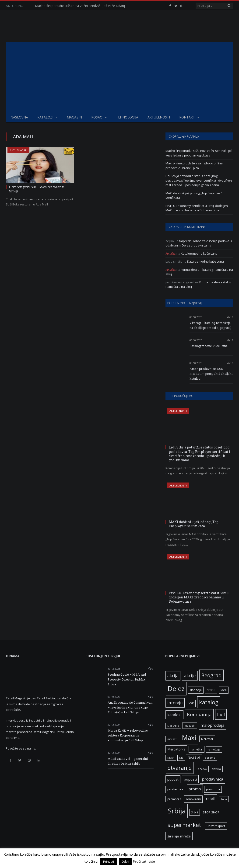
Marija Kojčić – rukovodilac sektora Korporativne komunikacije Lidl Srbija (128, 735)
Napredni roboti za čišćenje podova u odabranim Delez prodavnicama (199, 243)
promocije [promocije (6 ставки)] (174, 799)
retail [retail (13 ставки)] (211, 799)
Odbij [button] (125, 861)
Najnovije (196, 303)
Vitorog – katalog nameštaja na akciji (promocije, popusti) (211, 325)
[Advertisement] (119, 77)
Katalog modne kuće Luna (199, 253)
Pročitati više (144, 861)
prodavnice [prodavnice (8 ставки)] (175, 789)
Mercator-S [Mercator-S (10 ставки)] (176, 749)
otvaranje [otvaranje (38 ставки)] (180, 768)
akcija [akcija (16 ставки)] (173, 676)
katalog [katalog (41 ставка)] (209, 702)
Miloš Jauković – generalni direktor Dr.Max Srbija (128, 761)
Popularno (176, 303)
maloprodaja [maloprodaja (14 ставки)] (212, 725)
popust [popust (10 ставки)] (173, 779)
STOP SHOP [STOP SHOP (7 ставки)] (211, 812)
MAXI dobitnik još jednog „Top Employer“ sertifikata (194, 524)
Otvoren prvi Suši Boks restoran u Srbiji (37, 189)
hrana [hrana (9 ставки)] (211, 690)
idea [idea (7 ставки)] (224, 690)
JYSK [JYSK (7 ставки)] (191, 703)
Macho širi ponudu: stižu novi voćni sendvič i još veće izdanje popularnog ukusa (83, 6)
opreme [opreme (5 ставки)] (210, 758)
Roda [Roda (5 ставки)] (224, 799)
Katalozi (45, 117)
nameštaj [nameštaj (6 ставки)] (197, 749)
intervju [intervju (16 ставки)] (175, 703)
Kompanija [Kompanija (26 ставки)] (199, 714)
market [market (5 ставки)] (172, 739)
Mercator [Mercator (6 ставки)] (207, 739)
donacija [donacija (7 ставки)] (196, 690)
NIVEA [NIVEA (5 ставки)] (171, 758)
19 (230, 317)
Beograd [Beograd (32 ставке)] (211, 675)
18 (230, 340)
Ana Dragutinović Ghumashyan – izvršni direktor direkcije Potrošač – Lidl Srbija (130, 707)
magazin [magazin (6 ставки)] (190, 726)
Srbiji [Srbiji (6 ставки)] (195, 812)
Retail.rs (171, 253)
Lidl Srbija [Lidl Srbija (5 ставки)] (173, 726)
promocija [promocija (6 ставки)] (213, 789)
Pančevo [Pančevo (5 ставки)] (202, 769)
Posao (97, 117)
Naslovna (19, 117)
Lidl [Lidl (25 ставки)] (221, 714)
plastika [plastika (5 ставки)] (216, 769)
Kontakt (187, 117)
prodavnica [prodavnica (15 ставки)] (213, 779)
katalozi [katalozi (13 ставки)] (174, 715)
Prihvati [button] (109, 861)
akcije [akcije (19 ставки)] (190, 675)
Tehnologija (127, 117)
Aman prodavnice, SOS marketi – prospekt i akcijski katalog (211, 374)
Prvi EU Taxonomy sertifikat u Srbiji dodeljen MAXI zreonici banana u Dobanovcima (197, 208)
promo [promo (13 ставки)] (195, 789)
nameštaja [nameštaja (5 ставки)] (214, 750)
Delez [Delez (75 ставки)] (176, 688)
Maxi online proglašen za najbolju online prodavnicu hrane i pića (194, 166)
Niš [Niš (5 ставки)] (181, 758)
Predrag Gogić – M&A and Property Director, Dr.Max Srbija (127, 679)
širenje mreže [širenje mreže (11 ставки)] (179, 836)
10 (230, 363)
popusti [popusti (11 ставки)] (190, 779)
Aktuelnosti (159, 117)
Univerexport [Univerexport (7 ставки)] (216, 826)
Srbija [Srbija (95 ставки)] (177, 811)
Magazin (74, 117)
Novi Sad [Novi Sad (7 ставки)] (194, 758)
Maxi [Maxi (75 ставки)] (189, 737)
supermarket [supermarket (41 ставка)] (184, 825)
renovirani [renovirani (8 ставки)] (193, 799)
